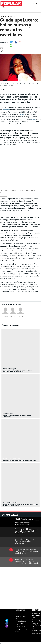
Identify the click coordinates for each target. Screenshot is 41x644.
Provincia (24, 614)
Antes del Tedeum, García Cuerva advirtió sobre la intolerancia (24, 541)
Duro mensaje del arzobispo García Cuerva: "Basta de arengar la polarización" (27, 551)
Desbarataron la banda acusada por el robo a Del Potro (19, 460)
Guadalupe (6, 110)
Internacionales (26, 624)
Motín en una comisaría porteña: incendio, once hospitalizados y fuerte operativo (17, 371)
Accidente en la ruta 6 (10, 503)
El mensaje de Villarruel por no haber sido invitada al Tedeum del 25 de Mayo (26, 531)
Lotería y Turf (18, 630)
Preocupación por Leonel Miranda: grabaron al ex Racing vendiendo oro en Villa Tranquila (27, 561)
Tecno (23, 627)
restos (34, 119)
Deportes (24, 621)
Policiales (19, 621)
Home (18, 614)
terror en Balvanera (9, 369)
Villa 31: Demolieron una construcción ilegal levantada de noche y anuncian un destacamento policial (27, 522)
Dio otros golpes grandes (11, 459)
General (18, 627)
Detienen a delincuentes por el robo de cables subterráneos (17, 416)
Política (24, 617)
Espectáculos (20, 624)
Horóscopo (25, 629)
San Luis (21, 114)
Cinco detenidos (8, 414)
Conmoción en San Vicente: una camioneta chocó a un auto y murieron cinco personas (20, 505)
